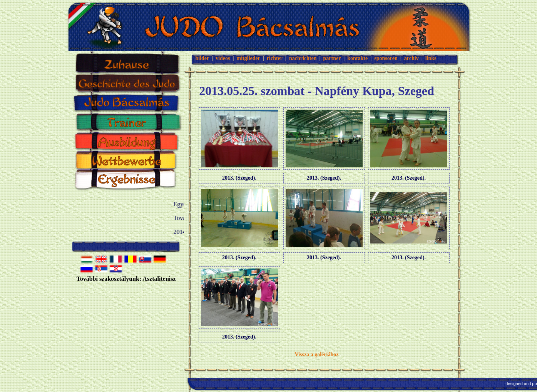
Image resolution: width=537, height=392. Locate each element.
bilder (202, 58)
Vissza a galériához (317, 354)
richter (275, 58)
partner (332, 58)
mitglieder (248, 58)
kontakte (357, 58)
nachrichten (303, 58)
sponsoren (386, 58)
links (431, 58)
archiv (412, 58)
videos (223, 58)
